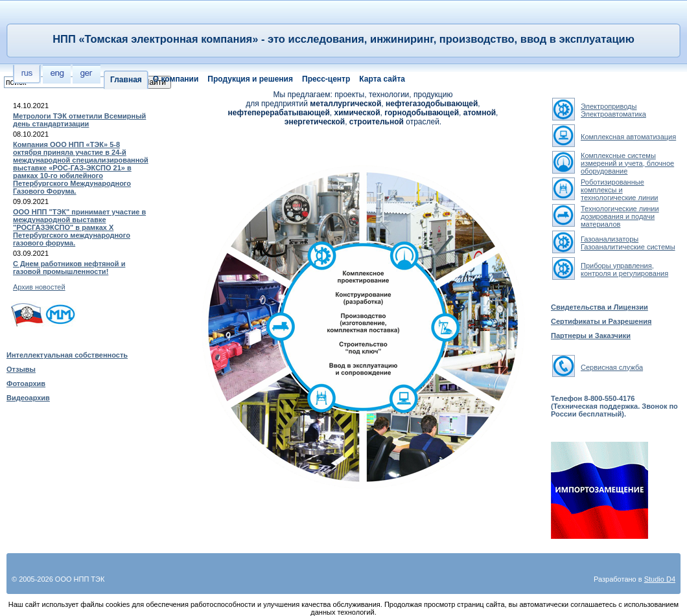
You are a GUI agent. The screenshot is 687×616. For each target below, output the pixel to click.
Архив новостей (39, 287)
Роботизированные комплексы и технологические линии (619, 190)
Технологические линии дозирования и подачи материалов (620, 216)
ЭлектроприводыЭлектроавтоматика (613, 110)
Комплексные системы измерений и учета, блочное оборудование (627, 163)
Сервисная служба (612, 367)
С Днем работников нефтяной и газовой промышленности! (69, 268)
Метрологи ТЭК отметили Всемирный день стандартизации (79, 120)
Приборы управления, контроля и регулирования (624, 269)
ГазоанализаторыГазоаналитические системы (628, 243)
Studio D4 (660, 579)
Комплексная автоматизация (628, 137)
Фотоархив (26, 383)
